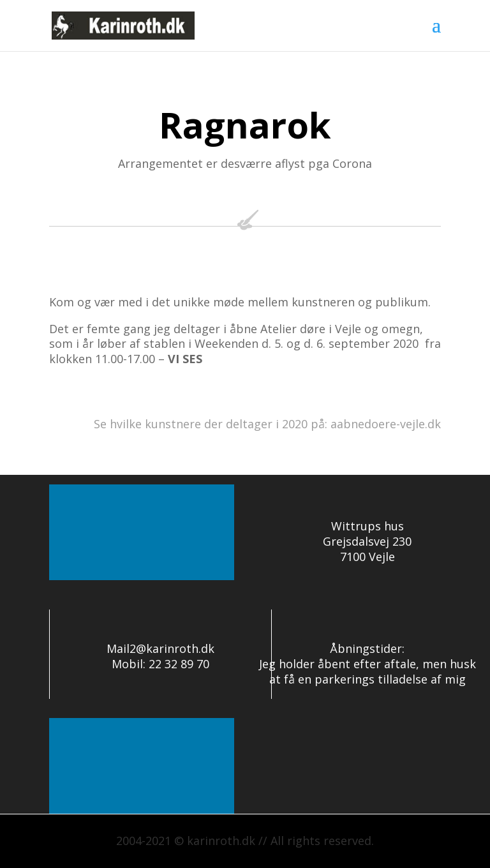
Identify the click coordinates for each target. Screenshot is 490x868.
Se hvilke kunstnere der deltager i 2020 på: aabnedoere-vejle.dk (267, 424)
